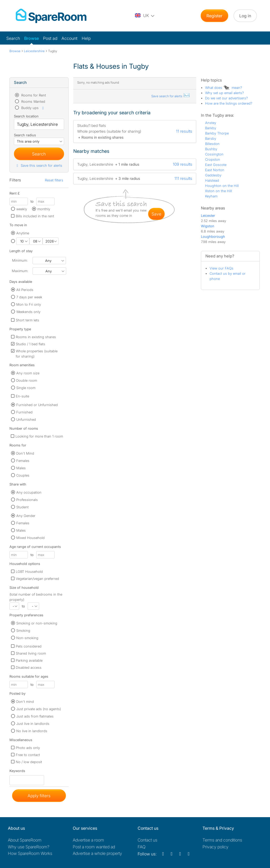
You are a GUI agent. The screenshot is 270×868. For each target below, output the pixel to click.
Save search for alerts (171, 96)
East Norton (215, 170)
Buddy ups (33, 108)
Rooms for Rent (33, 95)
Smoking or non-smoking (37, 623)
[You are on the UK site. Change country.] (145, 16)
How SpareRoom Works (30, 853)
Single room (26, 388)
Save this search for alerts (39, 165)
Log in (245, 16)
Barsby (211, 138)
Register (214, 16)
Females (23, 461)
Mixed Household (30, 538)
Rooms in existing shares (36, 337)
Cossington (214, 154)
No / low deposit (29, 762)
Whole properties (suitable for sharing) (37, 354)
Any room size (28, 373)
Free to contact (28, 755)
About (25, 840)
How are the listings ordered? (229, 103)
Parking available (29, 660)
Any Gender (26, 516)
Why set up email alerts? (225, 93)
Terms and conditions (222, 840)
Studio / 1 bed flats (30, 344)
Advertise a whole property (97, 853)
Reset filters (54, 180)
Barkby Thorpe (217, 133)
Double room (27, 380)
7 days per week (29, 297)
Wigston (208, 226)
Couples (23, 475)
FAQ (142, 847)
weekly (22, 209)
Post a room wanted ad (94, 847)
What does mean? (224, 88)
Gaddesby (213, 175)
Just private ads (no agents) (39, 709)
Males (21, 468)
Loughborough (213, 236)
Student (22, 507)
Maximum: (20, 271)
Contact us (147, 840)
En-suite (22, 396)
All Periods (25, 290)
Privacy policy (216, 847)
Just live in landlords (33, 724)
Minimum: (20, 260)
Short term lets (27, 320)
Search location (26, 116)
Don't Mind (25, 453)
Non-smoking (27, 638)
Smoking (23, 630)
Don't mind (25, 702)
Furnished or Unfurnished (37, 405)
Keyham (211, 196)
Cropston (213, 159)
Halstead (212, 180)
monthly (44, 209)
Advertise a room (88, 840)
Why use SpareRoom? (29, 847)
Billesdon (212, 144)
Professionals (27, 500)
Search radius (25, 135)
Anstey (211, 123)
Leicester (208, 215)
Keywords (17, 772)
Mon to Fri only (29, 304)
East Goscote (216, 165)
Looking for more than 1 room (39, 436)
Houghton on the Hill (222, 186)
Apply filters (39, 796)
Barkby (211, 128)
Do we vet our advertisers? (227, 98)
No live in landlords (32, 731)
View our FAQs (222, 268)
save (156, 214)
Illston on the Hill (219, 191)
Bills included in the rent (35, 216)
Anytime (23, 233)
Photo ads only (28, 748)
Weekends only (28, 312)
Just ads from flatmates (35, 716)
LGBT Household (29, 572)
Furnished (24, 412)
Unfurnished (26, 419)
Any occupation (29, 492)
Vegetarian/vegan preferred (37, 579)
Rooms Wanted (33, 101)
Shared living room (31, 653)
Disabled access (29, 667)
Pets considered (29, 646)
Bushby (211, 149)
